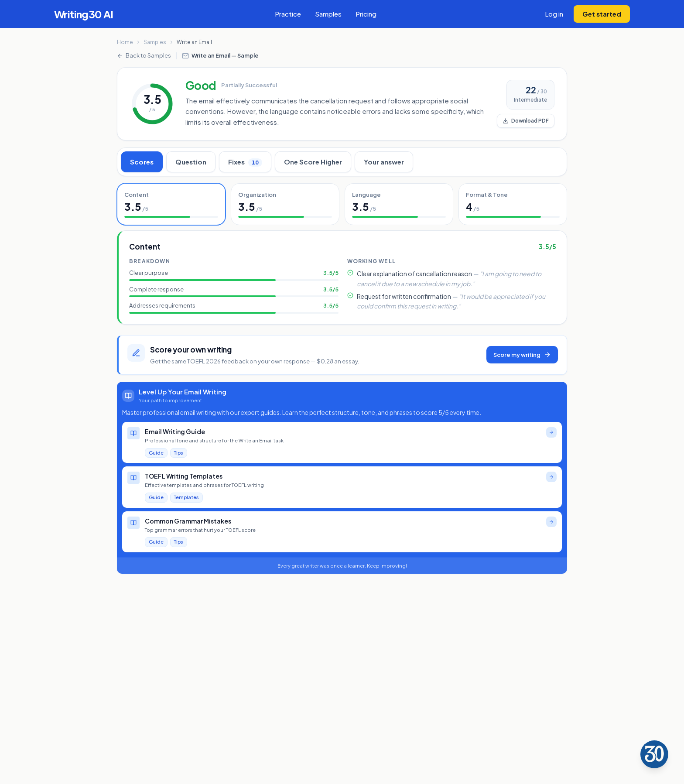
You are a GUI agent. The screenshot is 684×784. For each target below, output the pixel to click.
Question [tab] (191, 162)
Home (125, 42)
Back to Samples (144, 55)
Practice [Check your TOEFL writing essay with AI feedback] (288, 14)
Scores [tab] (142, 162)
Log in (554, 14)
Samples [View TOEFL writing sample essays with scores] (328, 14)
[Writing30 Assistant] (654, 754)
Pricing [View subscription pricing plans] (366, 14)
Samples (155, 42)
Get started (602, 14)
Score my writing (522, 355)
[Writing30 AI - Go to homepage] (84, 14)
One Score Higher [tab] (313, 162)
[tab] (171, 204)
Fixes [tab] (245, 162)
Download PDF (526, 121)
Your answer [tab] (384, 162)
